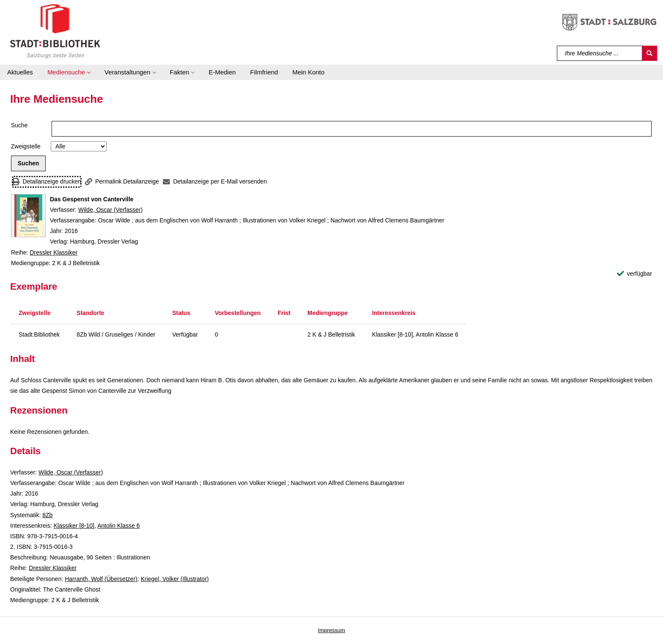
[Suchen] (649, 53)
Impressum (331, 630)
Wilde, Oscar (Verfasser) (110, 210)
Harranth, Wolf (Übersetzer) (101, 579)
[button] (69, 72)
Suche (19, 125)
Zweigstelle (26, 146)
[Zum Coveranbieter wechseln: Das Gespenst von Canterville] (28, 216)
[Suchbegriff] (600, 53)
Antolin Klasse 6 (118, 526)
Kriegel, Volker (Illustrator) (175, 579)
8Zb (47, 515)
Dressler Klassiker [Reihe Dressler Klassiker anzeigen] (53, 252)
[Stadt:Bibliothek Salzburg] (55, 31)
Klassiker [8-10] (74, 526)
